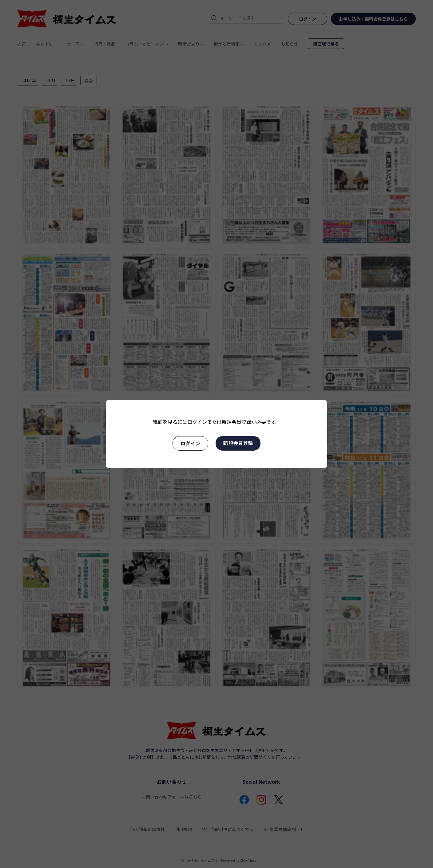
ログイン (190, 443)
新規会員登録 (238, 443)
